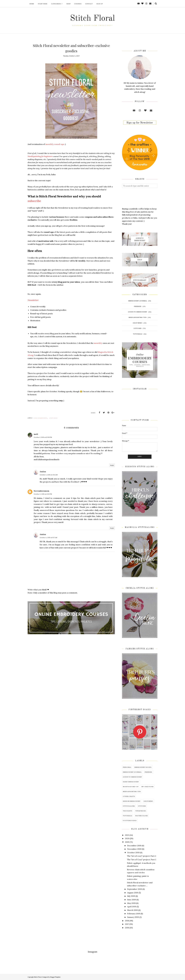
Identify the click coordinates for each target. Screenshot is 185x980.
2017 (127, 924)
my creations (148, 786)
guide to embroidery (138, 312)
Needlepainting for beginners (40, 156)
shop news (53, 418)
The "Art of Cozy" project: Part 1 (142, 859)
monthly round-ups (55, 144)
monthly (98, 343)
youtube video (130, 820)
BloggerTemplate (55, 977)
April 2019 (132, 907)
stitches (138, 328)
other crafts (129, 796)
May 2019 (131, 903)
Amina (43, 471)
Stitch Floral (92, 19)
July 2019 (131, 896)
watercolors (142, 816)
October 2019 (133, 853)
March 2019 (132, 910)
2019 (127, 842)
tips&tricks (141, 811)
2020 (127, 838)
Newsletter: (33, 300)
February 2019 (134, 914)
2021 (127, 835)
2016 (127, 928)
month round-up (131, 786)
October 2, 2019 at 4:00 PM (43, 494)
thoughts (128, 811)
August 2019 (133, 893)
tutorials (138, 334)
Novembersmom (41, 491)
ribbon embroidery (132, 801)
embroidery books (143, 767)
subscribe (34, 201)
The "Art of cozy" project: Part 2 (142, 856)
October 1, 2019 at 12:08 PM (43, 437)
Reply (112, 465)
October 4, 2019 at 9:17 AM (48, 538)
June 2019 (132, 900)
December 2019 (134, 846)
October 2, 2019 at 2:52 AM (49, 475)
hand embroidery (40, 418)
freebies (138, 306)
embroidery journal (138, 301)
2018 (127, 921)
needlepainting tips (138, 317)
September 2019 (135, 889)
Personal (127, 767)
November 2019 (134, 849)
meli (36, 434)
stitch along (129, 806)
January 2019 (133, 917)
